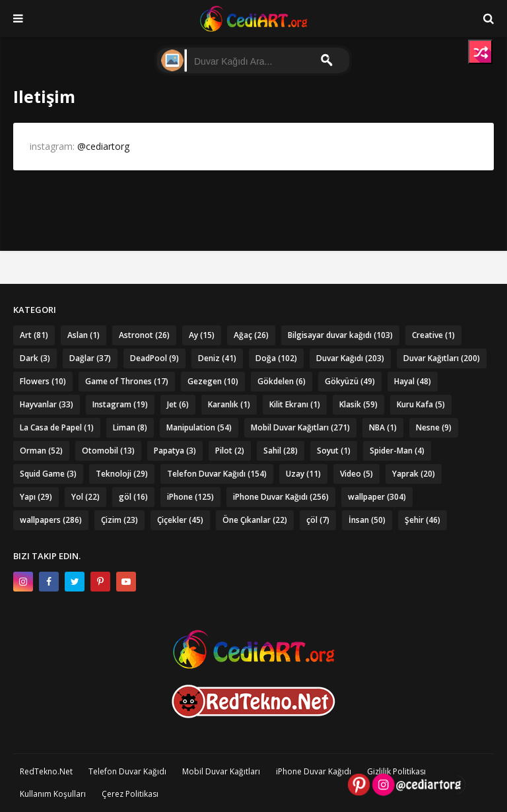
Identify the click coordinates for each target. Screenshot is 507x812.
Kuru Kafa (421, 404)
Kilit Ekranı (295, 404)
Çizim (119, 520)
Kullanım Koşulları (53, 794)
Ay (202, 335)
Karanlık (229, 404)
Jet (178, 404)
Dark (35, 358)
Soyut (334, 451)
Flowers (43, 381)
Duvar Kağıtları (442, 358)
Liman (130, 427)
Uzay (303, 474)
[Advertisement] (254, 203)
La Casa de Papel (57, 427)
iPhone (190, 497)
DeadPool (154, 358)
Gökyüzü (350, 381)
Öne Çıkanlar (255, 520)
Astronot (144, 335)
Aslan (84, 335)
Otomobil (108, 451)
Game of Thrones (127, 381)
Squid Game (48, 474)
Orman (41, 451)
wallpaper (377, 497)
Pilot (230, 451)
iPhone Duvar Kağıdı (281, 497)
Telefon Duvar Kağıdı (217, 474)
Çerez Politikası (130, 794)
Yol (85, 497)
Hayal (413, 381)
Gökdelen (282, 381)
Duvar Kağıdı (350, 358)
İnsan (367, 520)
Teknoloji (122, 474)
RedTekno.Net (46, 771)
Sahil (281, 451)
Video (356, 474)
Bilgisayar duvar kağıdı (340, 335)
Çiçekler (180, 520)
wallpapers (51, 520)
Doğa (276, 358)
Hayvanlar (47, 404)
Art (34, 335)
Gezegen (213, 381)
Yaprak (414, 474)
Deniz (217, 358)
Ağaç (251, 335)
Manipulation (199, 427)
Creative (433, 335)
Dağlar (90, 358)
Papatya (175, 451)
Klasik (358, 404)
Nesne (434, 427)
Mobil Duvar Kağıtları (300, 427)
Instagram (120, 404)
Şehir (422, 520)
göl (133, 497)
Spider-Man (397, 451)
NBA (383, 427)
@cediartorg (103, 146)
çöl (318, 520)
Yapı (36, 497)
